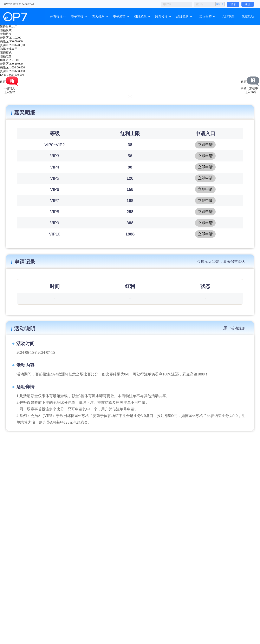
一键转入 (9, 88)
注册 (248, 4)
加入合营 (206, 17)
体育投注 (57, 17)
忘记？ (220, 4)
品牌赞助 (182, 17)
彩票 (161, 17)
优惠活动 (248, 17)
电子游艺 (119, 17)
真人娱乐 (98, 17)
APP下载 (228, 17)
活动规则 (234, 328)
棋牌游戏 (140, 17)
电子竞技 (77, 17)
